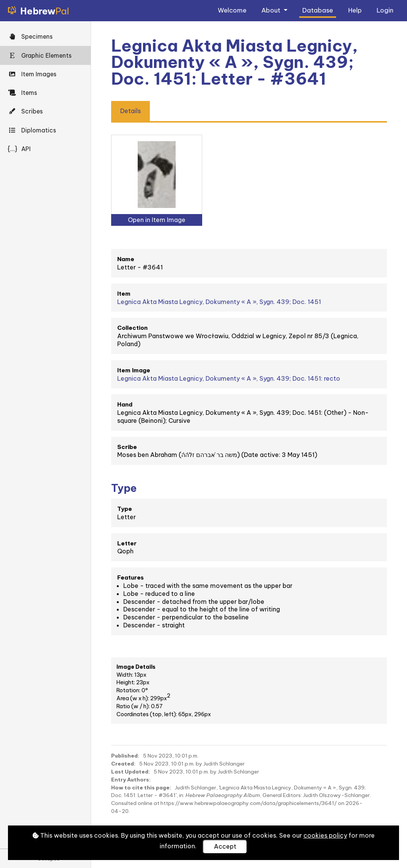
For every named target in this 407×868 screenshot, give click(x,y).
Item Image (134, 370)
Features (130, 577)
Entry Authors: (131, 780)
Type (125, 509)
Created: (123, 764)
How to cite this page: (141, 788)
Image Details (136, 667)
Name (126, 259)
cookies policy (325, 835)
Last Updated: (130, 772)
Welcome (232, 10)
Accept (225, 846)
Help (355, 10)
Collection (132, 328)
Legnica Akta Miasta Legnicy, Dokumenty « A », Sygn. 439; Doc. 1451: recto (229, 378)
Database (318, 10)
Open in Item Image (157, 220)
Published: (125, 756)
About (272, 10)
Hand (125, 404)
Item (124, 294)
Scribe (127, 447)
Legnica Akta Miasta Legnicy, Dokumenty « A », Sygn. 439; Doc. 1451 (219, 302)
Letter (127, 543)
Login (385, 10)
